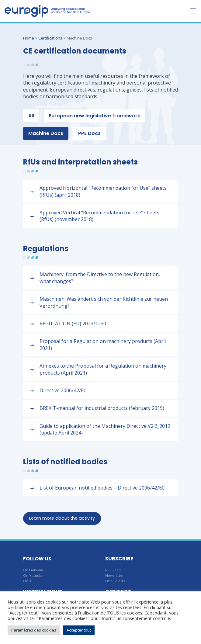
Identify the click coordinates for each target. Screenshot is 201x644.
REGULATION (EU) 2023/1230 (73, 324)
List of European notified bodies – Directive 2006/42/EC (102, 488)
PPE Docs (89, 133)
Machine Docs (46, 133)
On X (27, 581)
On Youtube (33, 575)
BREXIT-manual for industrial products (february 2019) (102, 408)
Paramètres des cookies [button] (34, 630)
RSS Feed (113, 570)
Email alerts (115, 581)
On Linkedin (33, 570)
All (31, 116)
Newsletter (114, 575)
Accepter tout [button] (79, 630)
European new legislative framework (95, 116)
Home (29, 38)
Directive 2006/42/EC (63, 390)
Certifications (50, 38)
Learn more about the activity (62, 518)
